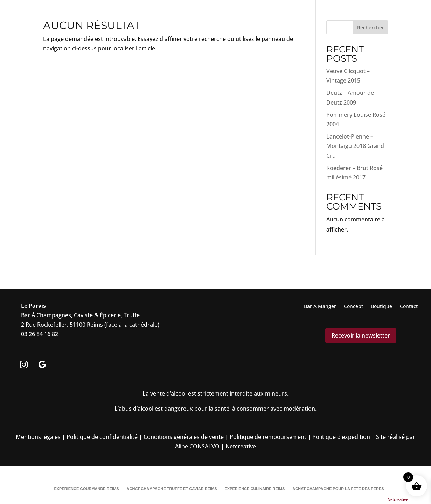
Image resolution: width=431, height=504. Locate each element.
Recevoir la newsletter (361, 335)
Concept (353, 307)
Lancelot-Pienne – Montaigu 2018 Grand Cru (355, 146)
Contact (409, 307)
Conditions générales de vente (184, 437)
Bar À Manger (320, 307)
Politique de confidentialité (101, 437)
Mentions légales (38, 437)
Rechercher (371, 27)
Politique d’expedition (340, 437)
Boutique (381, 307)
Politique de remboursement (268, 437)
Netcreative (398, 499)
